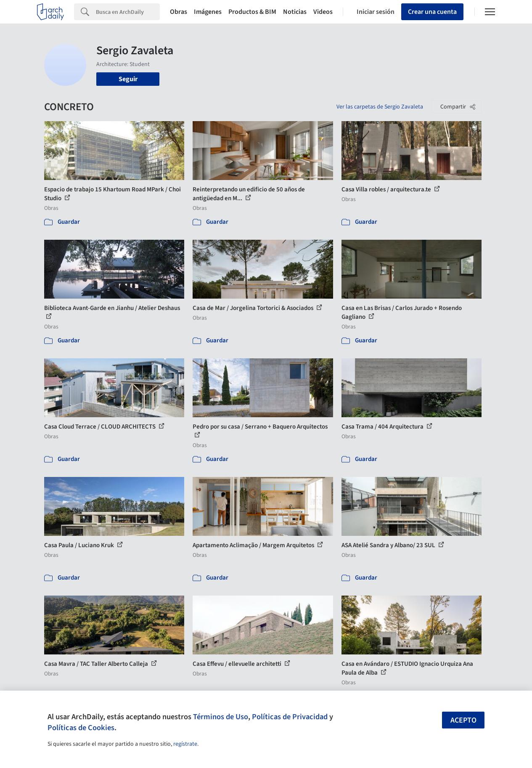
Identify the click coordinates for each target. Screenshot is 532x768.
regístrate (185, 744)
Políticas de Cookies (81, 728)
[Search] (128, 12)
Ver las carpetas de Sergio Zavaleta (380, 107)
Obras (179, 12)
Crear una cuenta (432, 12)
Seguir (128, 79)
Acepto (463, 720)
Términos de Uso (221, 717)
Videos (323, 12)
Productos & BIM (252, 12)
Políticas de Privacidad (290, 717)
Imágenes (208, 12)
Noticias (295, 12)
